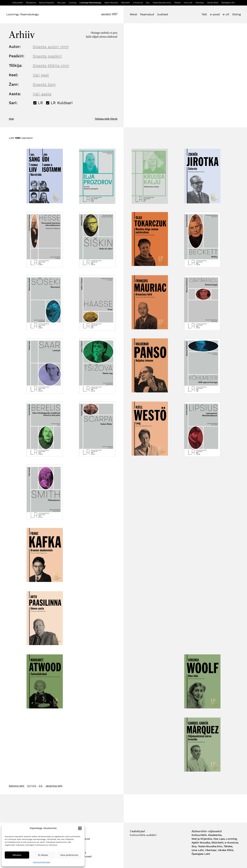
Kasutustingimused (42, 862)
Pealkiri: (17, 56)
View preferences (69, 855)
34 (41, 786)
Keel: (13, 75)
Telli (204, 14)
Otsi (11, 119)
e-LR (226, 14)
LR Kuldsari (62, 103)
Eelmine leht (17, 786)
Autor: (15, 47)
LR (40, 103)
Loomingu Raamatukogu (23, 14)
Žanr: (14, 84)
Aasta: (15, 94)
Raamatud (147, 14)
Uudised (162, 14)
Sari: (13, 103)
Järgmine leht (54, 786)
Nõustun (17, 855)
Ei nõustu (43, 855)
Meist (134, 14)
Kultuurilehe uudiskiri (143, 835)
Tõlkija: (16, 65)
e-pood (215, 14)
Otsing (236, 14)
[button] (80, 828)
